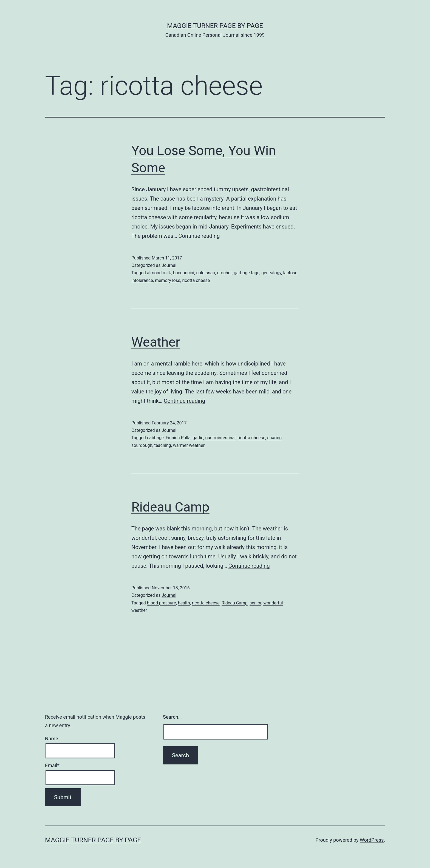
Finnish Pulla (178, 438)
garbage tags (246, 273)
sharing (274, 438)
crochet (225, 273)
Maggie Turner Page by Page (215, 26)
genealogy (271, 273)
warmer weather (189, 445)
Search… (172, 717)
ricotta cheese (196, 280)
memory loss (168, 280)
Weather (156, 342)
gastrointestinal (220, 438)
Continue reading (199, 236)
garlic (198, 438)
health (184, 603)
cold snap (206, 273)
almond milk (159, 273)
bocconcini (183, 273)
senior (255, 603)
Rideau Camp (170, 507)
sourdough (142, 445)
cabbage (155, 438)
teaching (162, 445)
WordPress (372, 840)
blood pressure (162, 603)
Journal (169, 265)
